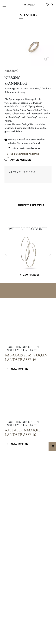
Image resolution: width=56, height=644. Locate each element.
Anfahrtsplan (19, 369)
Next (50, 254)
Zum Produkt (31, 275)
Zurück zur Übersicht (31, 205)
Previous (6, 254)
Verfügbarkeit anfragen (26, 154)
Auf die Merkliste (21, 160)
